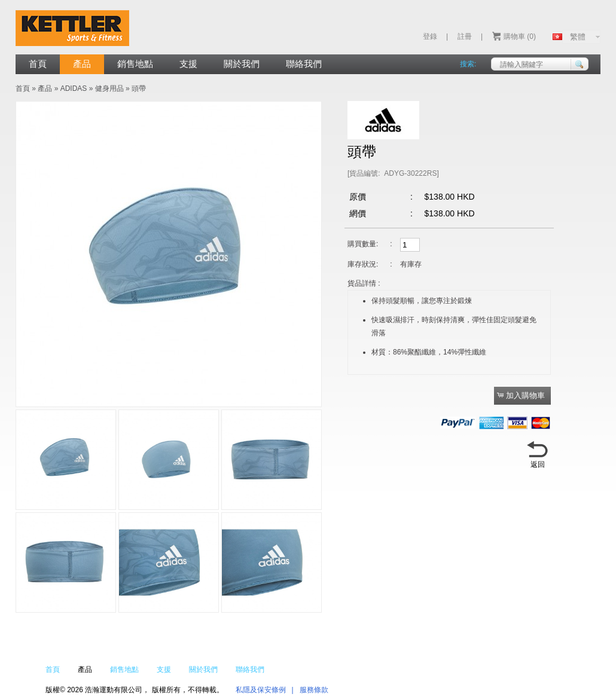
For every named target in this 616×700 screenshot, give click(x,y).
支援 (188, 64)
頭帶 (139, 88)
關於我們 (242, 64)
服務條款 (314, 690)
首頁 (38, 64)
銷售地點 (135, 64)
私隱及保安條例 (261, 690)
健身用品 (109, 88)
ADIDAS (74, 88)
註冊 (465, 36)
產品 (82, 64)
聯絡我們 (304, 64)
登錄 (430, 36)
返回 (538, 464)
